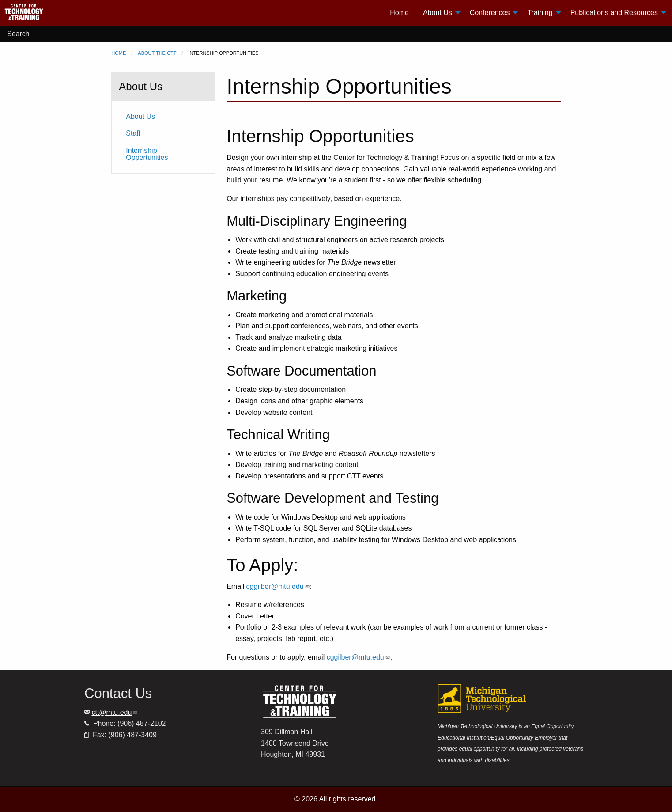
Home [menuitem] (399, 13)
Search (18, 34)
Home (119, 53)
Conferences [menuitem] (490, 13)
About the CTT (157, 53)
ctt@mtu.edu (115, 712)
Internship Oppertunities (147, 154)
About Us (140, 116)
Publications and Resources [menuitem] (614, 13)
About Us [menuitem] (438, 13)
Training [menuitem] (540, 13)
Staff (133, 133)
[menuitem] (58, 13)
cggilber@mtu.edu (278, 586)
